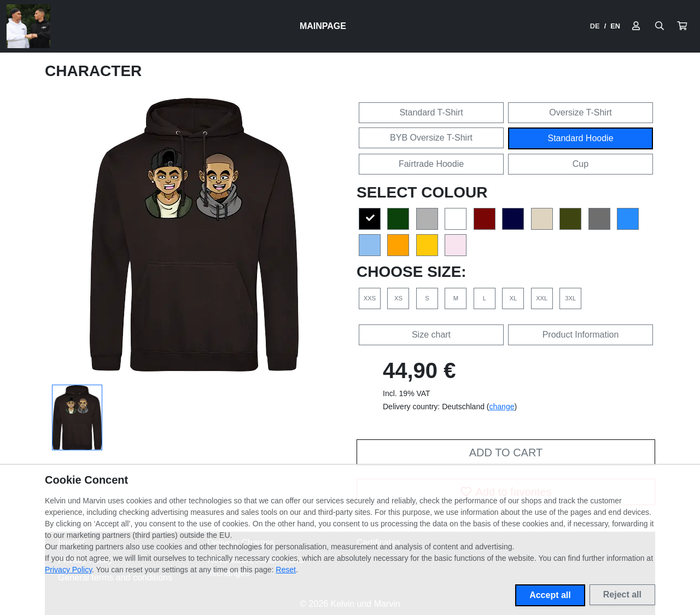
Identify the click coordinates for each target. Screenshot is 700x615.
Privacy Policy (68, 570)
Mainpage (323, 26)
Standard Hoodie (580, 138)
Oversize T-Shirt (580, 112)
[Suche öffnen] (660, 26)
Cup (581, 164)
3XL (570, 298)
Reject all (622, 594)
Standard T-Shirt (431, 112)
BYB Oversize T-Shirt (431, 138)
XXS (370, 298)
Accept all (550, 595)
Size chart (431, 335)
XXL (542, 298)
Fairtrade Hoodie (431, 164)
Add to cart (506, 452)
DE (595, 26)
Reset (286, 570)
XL (513, 298)
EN (615, 26)
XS (398, 298)
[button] (682, 26)
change (502, 407)
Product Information (581, 335)
